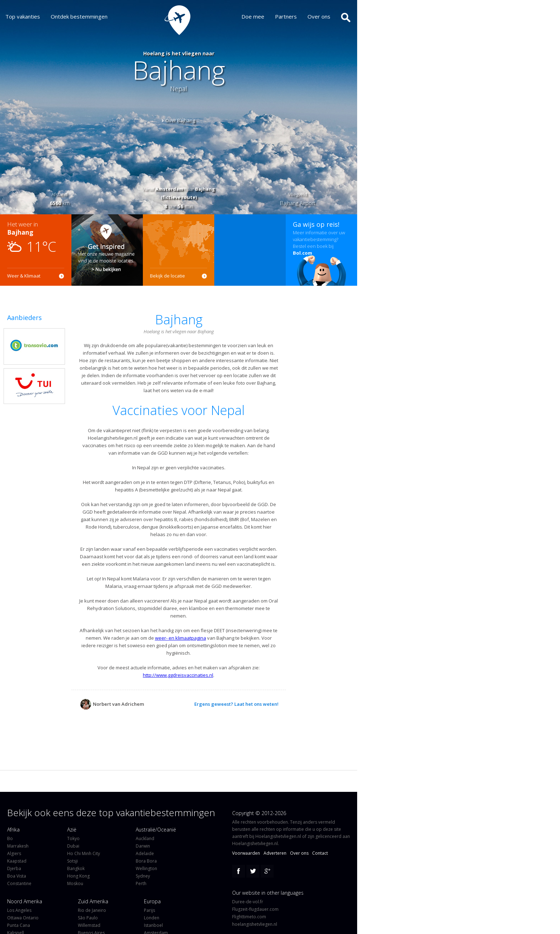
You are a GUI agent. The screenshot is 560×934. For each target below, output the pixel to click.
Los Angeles (19, 910)
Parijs (149, 910)
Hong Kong (78, 876)
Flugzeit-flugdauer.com (255, 909)
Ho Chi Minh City (84, 853)
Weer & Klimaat (24, 276)
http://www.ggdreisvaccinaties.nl (178, 675)
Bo (10, 838)
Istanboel (153, 925)
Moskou (75, 883)
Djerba (14, 868)
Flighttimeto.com (249, 917)
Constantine (19, 883)
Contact (320, 853)
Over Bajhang (180, 120)
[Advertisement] (250, 250)
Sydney (143, 876)
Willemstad (89, 925)
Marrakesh (18, 846)
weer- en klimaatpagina (181, 638)
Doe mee (258, 16)
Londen (152, 918)
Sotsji (72, 861)
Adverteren (275, 853)
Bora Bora (146, 861)
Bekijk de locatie (167, 276)
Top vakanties (23, 16)
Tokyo (73, 838)
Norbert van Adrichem (112, 704)
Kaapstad (17, 861)
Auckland (145, 838)
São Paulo (88, 918)
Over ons (324, 16)
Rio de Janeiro (92, 910)
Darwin (143, 846)
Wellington (146, 868)
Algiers (14, 853)
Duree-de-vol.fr (248, 902)
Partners (291, 16)
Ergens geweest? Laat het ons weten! (236, 704)
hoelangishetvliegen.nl (255, 924)
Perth (141, 883)
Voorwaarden (246, 853)
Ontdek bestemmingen (79, 16)
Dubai (73, 846)
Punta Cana (19, 925)
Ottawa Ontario (23, 918)
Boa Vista (17, 876)
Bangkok (76, 868)
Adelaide (145, 853)
